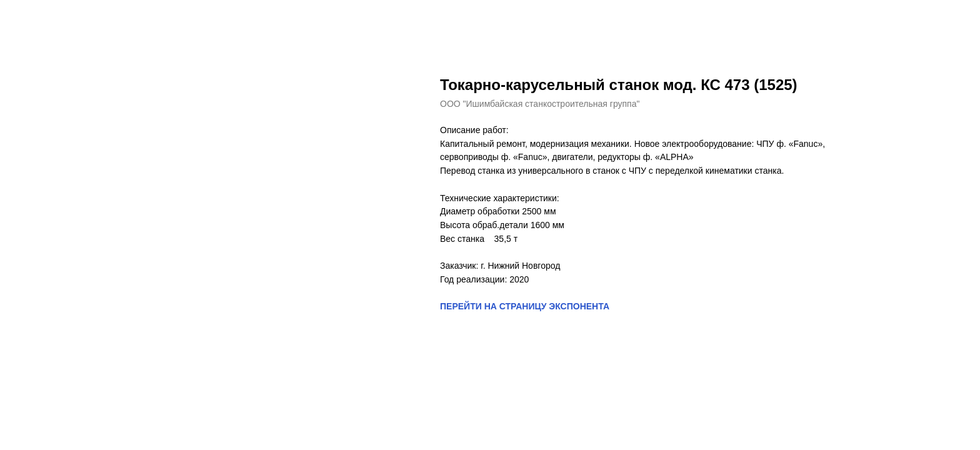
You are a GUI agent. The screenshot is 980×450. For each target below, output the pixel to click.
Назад (36, 19)
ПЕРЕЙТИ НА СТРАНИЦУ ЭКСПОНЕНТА (525, 306)
